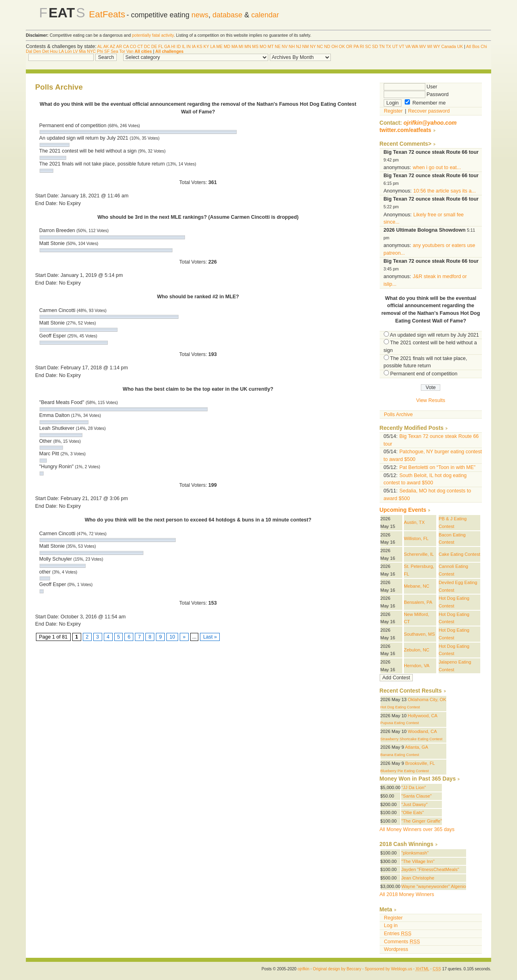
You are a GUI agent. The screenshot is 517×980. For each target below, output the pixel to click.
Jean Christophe (418, 878)
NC (320, 47)
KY (206, 47)
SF (107, 51)
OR (349, 47)
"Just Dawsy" (414, 804)
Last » (210, 637)
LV (76, 51)
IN (189, 47)
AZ (112, 47)
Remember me (425, 103)
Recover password (429, 111)
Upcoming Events (403, 510)
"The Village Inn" (418, 861)
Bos (476, 47)
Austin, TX (414, 522)
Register (393, 111)
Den (37, 51)
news (200, 15)
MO (263, 47)
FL (161, 47)
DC (147, 47)
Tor (122, 51)
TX (388, 47)
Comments (402, 942)
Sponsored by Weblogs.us (389, 969)
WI (430, 47)
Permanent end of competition (424, 374)
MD (227, 47)
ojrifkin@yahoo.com (430, 123)
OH (334, 47)
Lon (68, 51)
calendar (265, 15)
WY (437, 47)
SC (368, 47)
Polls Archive (398, 415)
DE (154, 47)
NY (313, 47)
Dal (29, 51)
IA (194, 47)
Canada (448, 47)
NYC (91, 51)
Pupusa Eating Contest (400, 723)
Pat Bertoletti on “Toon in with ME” (438, 467)
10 (172, 637)
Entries (398, 934)
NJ (299, 47)
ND (327, 47)
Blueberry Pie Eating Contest (405, 771)
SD (375, 47)
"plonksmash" (415, 853)
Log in (391, 926)
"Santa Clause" (416, 796)
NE (277, 47)
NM (305, 47)
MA (234, 47)
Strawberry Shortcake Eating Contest (412, 739)
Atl (469, 47)
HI (173, 47)
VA (408, 47)
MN (248, 47)
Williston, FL (416, 538)
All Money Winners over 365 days (417, 829)
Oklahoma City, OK (427, 699)
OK (342, 47)
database (227, 15)
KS (200, 47)
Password (416, 94)
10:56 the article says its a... (444, 191)
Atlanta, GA (417, 747)
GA (167, 47)
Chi (484, 47)
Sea (115, 51)
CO (133, 47)
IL (183, 47)
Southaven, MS (419, 634)
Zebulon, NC (417, 650)
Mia (83, 51)
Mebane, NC (417, 586)
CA (126, 47)
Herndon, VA (417, 666)
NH (292, 47)
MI (241, 47)
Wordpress (396, 949)
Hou (54, 51)
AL (100, 47)
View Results (431, 400)
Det (45, 51)
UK (460, 47)
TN (382, 47)
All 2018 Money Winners (407, 894)
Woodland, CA (422, 731)
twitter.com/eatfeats (406, 130)
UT (395, 47)
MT (270, 47)
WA (415, 47)
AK (106, 47)
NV (285, 47)
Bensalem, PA (418, 602)
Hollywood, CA (423, 716)
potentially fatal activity (153, 35)
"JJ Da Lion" (413, 787)
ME (219, 47)
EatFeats (107, 14)
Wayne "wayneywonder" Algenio (433, 886)
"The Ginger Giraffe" (421, 821)
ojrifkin (304, 969)
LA (212, 47)
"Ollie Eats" (412, 812)
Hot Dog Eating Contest (400, 707)
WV (423, 47)
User (411, 87)
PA (356, 47)
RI (362, 47)
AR (119, 47)
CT (140, 47)
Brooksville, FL (420, 763)
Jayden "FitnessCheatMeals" (430, 869)
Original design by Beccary (337, 969)
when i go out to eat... (437, 168)
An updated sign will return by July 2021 (434, 335)
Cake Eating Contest (459, 554)
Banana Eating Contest (400, 755)
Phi (100, 51)
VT (402, 47)
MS (255, 47)
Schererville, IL (419, 554)
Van (130, 51)
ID (179, 47)
